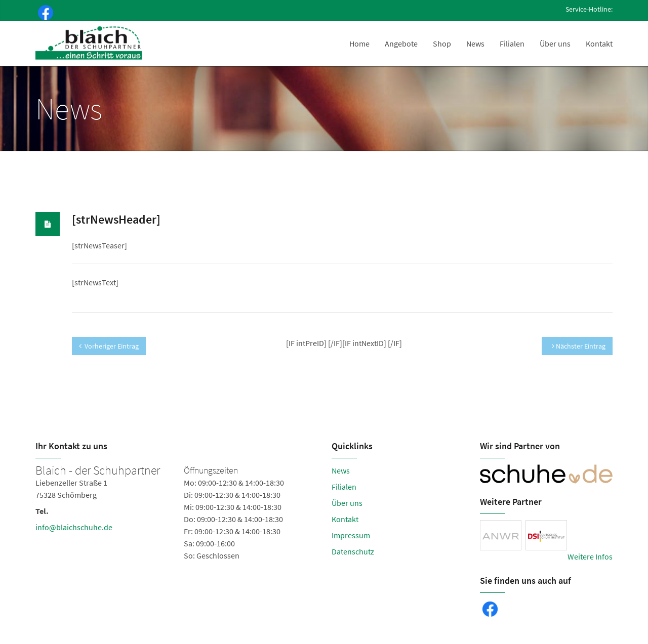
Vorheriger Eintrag (109, 346)
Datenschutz (353, 551)
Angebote (401, 44)
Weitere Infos (590, 556)
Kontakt (599, 44)
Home (359, 44)
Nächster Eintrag (579, 346)
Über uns (555, 44)
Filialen (512, 44)
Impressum (351, 535)
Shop (442, 44)
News (475, 44)
